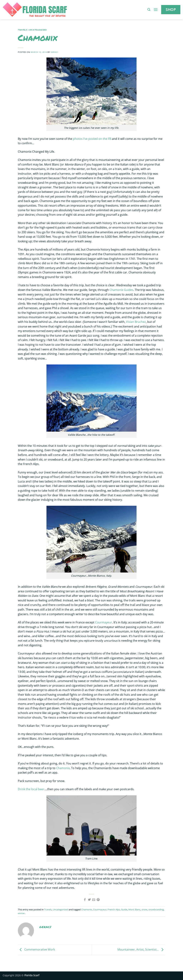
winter (21, 913)
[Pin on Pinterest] (98, 900)
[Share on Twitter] (89, 900)
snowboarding (156, 909)
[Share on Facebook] (85, 900)
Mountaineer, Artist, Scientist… (141, 949)
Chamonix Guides (121, 290)
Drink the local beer (31, 789)
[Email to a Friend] (94, 900)
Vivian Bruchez (136, 322)
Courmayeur (104, 622)
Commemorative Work (36, 949)
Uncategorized (38, 30)
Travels (23, 30)
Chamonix (63, 768)
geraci (54, 52)
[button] (149, 10)
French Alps (114, 909)
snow (144, 909)
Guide (124, 909)
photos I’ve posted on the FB (92, 139)
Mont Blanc (134, 909)
